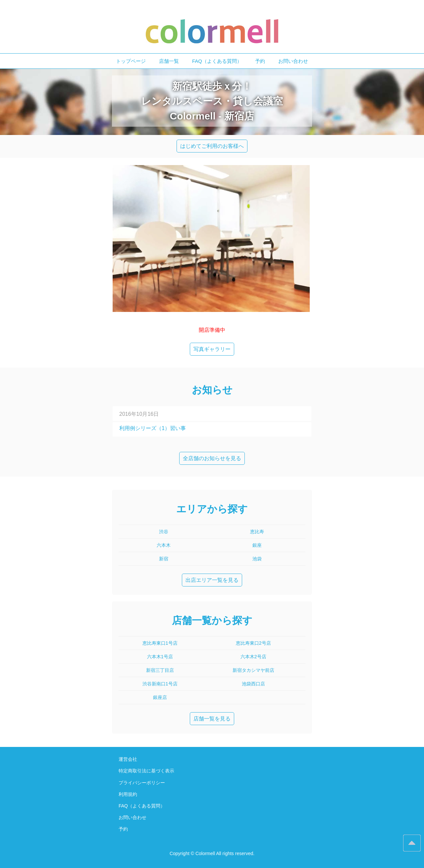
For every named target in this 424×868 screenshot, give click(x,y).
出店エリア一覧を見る (212, 580)
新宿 (164, 559)
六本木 (164, 545)
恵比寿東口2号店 (253, 643)
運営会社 (128, 759)
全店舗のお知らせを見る (212, 458)
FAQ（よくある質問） (217, 61)
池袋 (257, 559)
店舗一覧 (169, 61)
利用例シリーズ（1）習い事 (153, 428)
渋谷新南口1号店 (160, 684)
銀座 (257, 545)
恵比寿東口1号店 (160, 643)
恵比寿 (257, 532)
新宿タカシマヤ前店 (253, 670)
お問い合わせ (293, 61)
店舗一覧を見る (212, 719)
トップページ (131, 61)
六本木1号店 (160, 657)
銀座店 (160, 697)
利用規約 (128, 794)
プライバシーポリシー (142, 783)
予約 (260, 61)
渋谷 (164, 532)
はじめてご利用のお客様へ (212, 146)
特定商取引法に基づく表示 (146, 771)
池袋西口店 (253, 684)
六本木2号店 (253, 657)
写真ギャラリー (212, 349)
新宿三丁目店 (160, 670)
